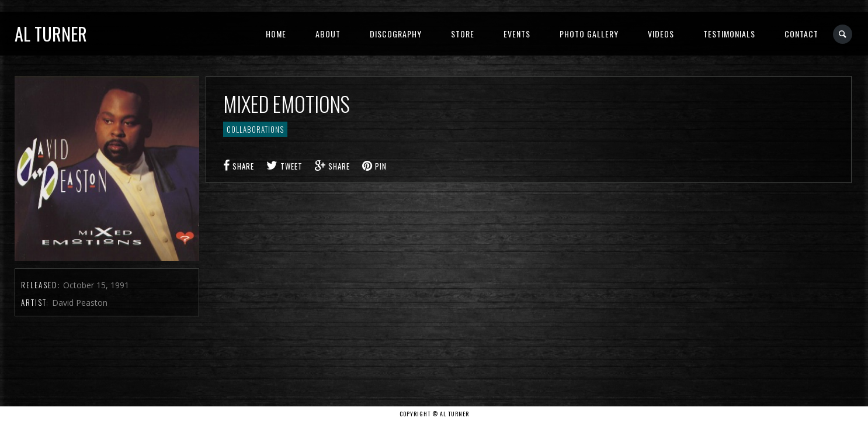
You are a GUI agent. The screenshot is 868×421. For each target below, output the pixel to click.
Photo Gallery (589, 34)
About (328, 34)
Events (517, 34)
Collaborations (255, 129)
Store (463, 34)
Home (276, 34)
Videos (661, 34)
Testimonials (729, 34)
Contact (801, 34)
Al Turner (51, 34)
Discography (396, 34)
